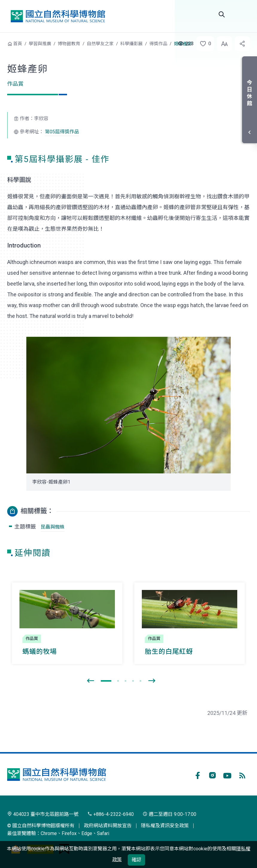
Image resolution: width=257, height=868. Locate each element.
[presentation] (90, 681)
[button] (203, 44)
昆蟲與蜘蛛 (53, 527)
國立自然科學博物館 (58, 16)
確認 (136, 860)
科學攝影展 (131, 44)
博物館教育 (69, 44)
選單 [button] (243, 14)
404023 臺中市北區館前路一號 (43, 814)
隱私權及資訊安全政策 (165, 826)
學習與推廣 (40, 44)
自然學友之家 (100, 44)
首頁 (18, 44)
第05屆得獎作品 (62, 132)
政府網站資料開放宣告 (108, 826)
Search (222, 14)
